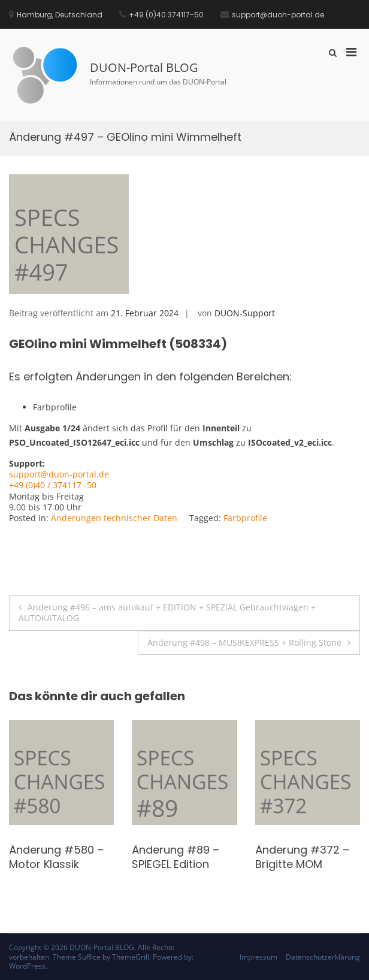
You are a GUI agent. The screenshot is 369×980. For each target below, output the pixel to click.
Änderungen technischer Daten (114, 518)
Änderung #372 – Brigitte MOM (302, 857)
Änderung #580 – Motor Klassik (56, 857)
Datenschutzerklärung (323, 957)
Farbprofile (245, 518)
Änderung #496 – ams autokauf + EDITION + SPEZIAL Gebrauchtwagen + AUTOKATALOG (167, 612)
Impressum (258, 957)
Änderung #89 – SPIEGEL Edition (176, 857)
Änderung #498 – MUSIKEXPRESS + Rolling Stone (244, 642)
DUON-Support (245, 313)
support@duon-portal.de (59, 474)
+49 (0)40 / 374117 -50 (53, 485)
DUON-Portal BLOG (144, 67)
